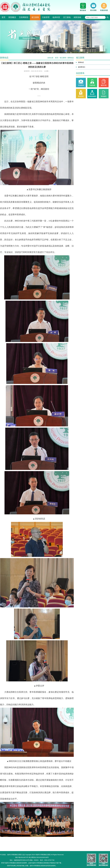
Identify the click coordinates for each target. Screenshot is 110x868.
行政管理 (46, 17)
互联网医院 (24, 17)
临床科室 (56, 17)
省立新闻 (35, 17)
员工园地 (67, 17)
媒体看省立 (82, 67)
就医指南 (77, 17)
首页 (4, 17)
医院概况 (12, 17)
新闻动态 (71, 58)
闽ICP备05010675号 (22, 857)
